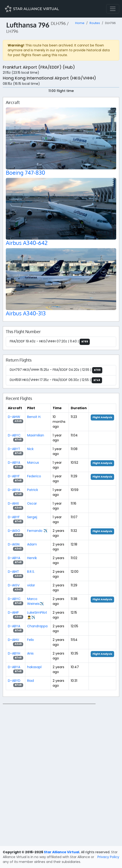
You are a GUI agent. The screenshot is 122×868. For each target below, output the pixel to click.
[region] (61, 773)
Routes (95, 23)
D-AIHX (13, 503)
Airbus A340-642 (27, 243)
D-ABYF (14, 476)
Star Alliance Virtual (61, 852)
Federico (34, 476)
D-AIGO (14, 531)
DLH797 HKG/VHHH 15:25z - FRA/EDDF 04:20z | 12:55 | (56, 370)
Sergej (32, 517)
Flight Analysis (102, 417)
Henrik (32, 558)
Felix (30, 640)
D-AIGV (14, 585)
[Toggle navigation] (113, 9)
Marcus (33, 463)
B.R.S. (31, 572)
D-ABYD (14, 681)
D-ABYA (14, 463)
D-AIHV (13, 640)
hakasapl (34, 667)
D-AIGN (14, 544)
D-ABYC (14, 435)
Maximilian (36, 435)
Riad (30, 681)
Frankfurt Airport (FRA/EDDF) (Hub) (39, 67)
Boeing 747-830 (26, 172)
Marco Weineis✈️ (35, 601)
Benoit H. (34, 417)
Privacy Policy (108, 857)
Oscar (32, 503)
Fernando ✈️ (37, 531)
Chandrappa (37, 626)
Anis (30, 653)
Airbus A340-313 (26, 313)
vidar (31, 585)
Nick (30, 449)
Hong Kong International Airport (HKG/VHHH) (49, 78)
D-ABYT (14, 449)
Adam (32, 544)
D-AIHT (13, 572)
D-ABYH (14, 653)
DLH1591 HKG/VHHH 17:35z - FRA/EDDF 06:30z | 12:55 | (56, 380)
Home (80, 23)
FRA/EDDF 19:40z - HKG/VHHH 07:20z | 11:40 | (50, 342)
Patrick (33, 490)
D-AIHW (14, 417)
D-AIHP (13, 612)
